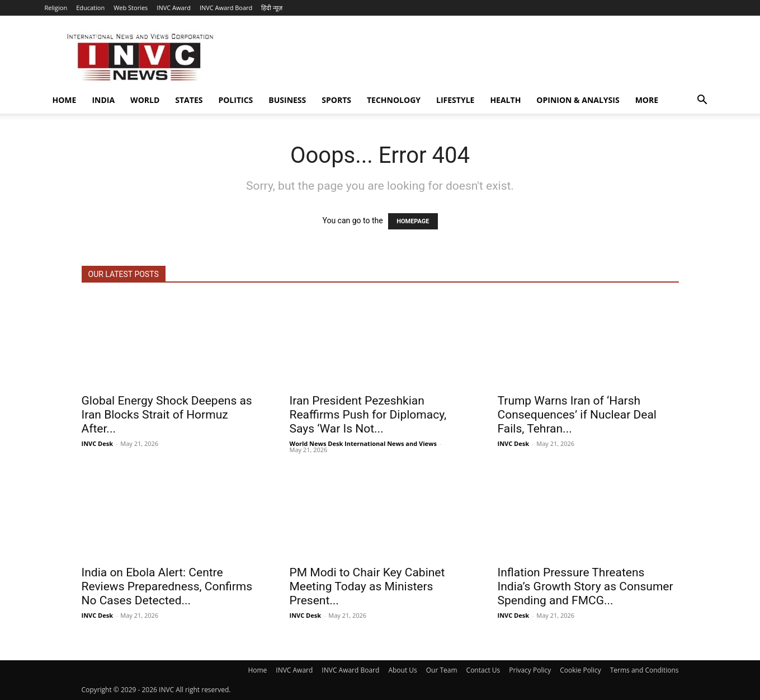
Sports (336, 100)
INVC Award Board (226, 8)
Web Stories (131, 8)
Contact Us (483, 670)
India (103, 100)
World (145, 100)
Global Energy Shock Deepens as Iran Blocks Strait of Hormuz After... (167, 415)
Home (65, 100)
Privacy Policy (530, 670)
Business (287, 100)
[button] (702, 101)
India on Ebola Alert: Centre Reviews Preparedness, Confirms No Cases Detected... (167, 586)
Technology (394, 100)
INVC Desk (98, 443)
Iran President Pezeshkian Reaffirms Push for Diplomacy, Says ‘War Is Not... (368, 415)
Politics (235, 100)
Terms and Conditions (645, 670)
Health (505, 100)
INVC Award (174, 8)
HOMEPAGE (413, 221)
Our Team (442, 670)
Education (90, 8)
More (647, 100)
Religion (56, 8)
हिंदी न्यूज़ (272, 8)
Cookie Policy (580, 670)
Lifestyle (455, 100)
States (189, 100)
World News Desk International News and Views (363, 443)
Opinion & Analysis (578, 100)
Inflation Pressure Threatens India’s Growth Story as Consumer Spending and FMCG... (586, 586)
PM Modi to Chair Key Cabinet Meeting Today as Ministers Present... (367, 586)
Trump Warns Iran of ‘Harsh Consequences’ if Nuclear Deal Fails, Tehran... (577, 415)
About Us (402, 670)
